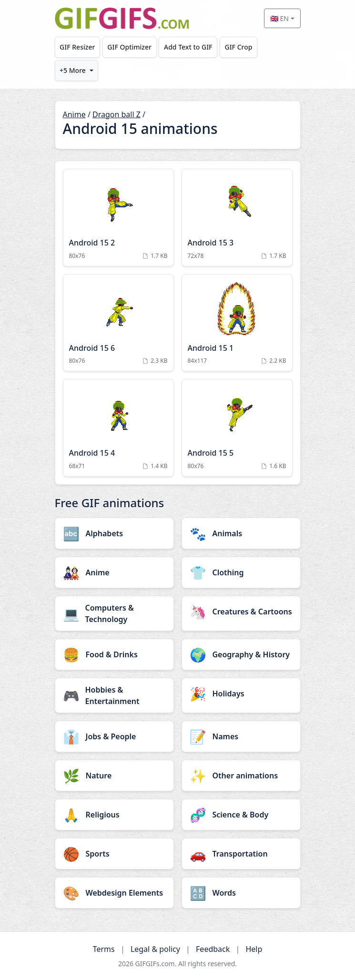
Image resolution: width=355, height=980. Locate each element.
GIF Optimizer (129, 47)
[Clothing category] (241, 572)
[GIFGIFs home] (122, 18)
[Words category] (241, 893)
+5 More (73, 70)
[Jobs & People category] (114, 736)
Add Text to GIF (188, 47)
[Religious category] (114, 815)
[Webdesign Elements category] (114, 893)
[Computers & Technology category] (114, 613)
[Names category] (241, 736)
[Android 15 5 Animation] (237, 428)
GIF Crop (238, 47)
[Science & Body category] (241, 815)
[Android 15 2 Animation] (118, 218)
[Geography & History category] (241, 654)
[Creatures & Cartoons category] (241, 612)
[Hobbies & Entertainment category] (114, 695)
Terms (104, 949)
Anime (74, 114)
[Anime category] (114, 572)
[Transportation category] (241, 854)
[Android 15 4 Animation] (118, 428)
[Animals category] (241, 533)
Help (254, 949)
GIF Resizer (77, 47)
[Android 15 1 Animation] (237, 323)
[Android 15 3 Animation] (237, 218)
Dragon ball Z (117, 114)
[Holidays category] (241, 694)
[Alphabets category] (114, 533)
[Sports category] (114, 854)
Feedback (213, 949)
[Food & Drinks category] (114, 654)
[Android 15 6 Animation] (118, 323)
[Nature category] (114, 776)
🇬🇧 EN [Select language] (279, 18)
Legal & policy (155, 949)
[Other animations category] (241, 776)
